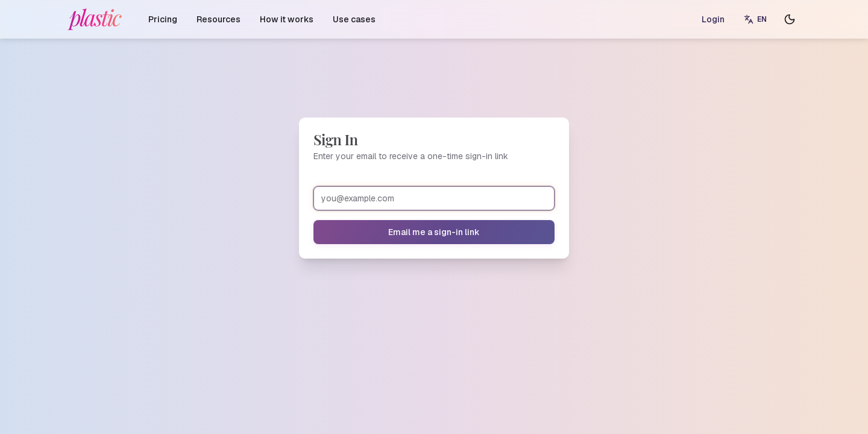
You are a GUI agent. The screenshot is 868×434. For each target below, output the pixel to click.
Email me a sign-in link (434, 232)
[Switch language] (755, 19)
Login (713, 19)
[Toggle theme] (790, 19)
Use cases (354, 19)
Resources (219, 19)
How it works (287, 19)
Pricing (163, 19)
